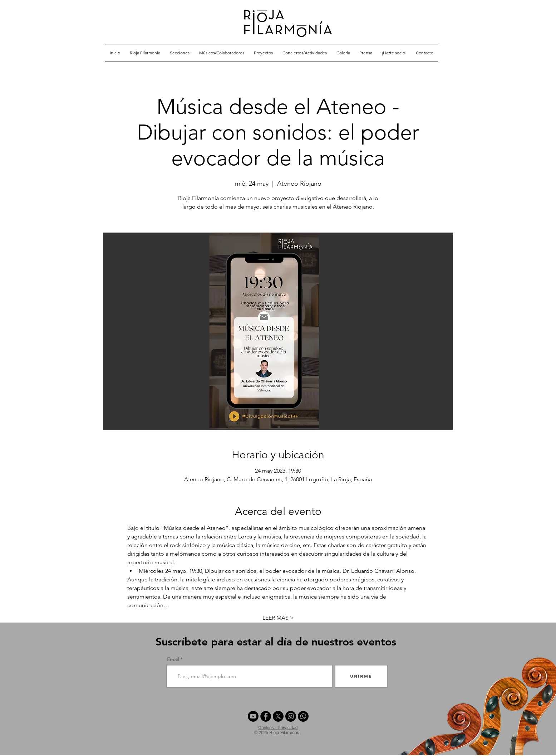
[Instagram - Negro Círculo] (291, 716)
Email (173, 659)
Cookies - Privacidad (278, 728)
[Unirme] (361, 676)
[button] (180, 53)
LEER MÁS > (278, 618)
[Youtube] (253, 716)
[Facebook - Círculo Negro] (266, 716)
